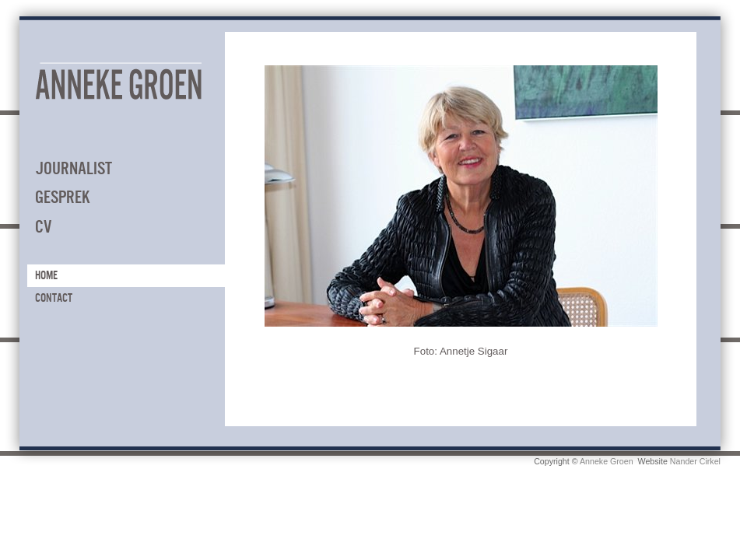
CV (43, 227)
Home (46, 275)
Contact (54, 298)
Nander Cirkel (695, 461)
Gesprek (63, 197)
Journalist (74, 168)
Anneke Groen (607, 461)
